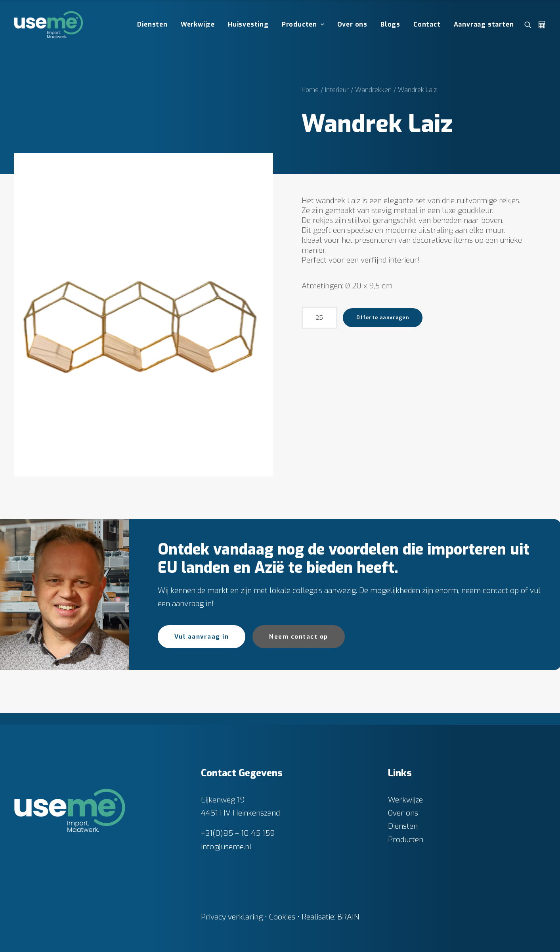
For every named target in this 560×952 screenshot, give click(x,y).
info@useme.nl (226, 846)
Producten (303, 24)
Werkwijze (198, 24)
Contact (427, 24)
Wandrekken (373, 90)
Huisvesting (248, 24)
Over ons (352, 24)
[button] (530, 25)
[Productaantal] (319, 318)
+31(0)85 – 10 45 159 (238, 833)
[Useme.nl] (49, 25)
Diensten (152, 24)
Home (310, 90)
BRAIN (348, 916)
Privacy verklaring (232, 916)
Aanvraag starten (484, 24)
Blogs (390, 24)
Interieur (337, 90)
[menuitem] (152, 25)
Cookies (282, 916)
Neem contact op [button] (299, 637)
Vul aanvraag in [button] (202, 637)
